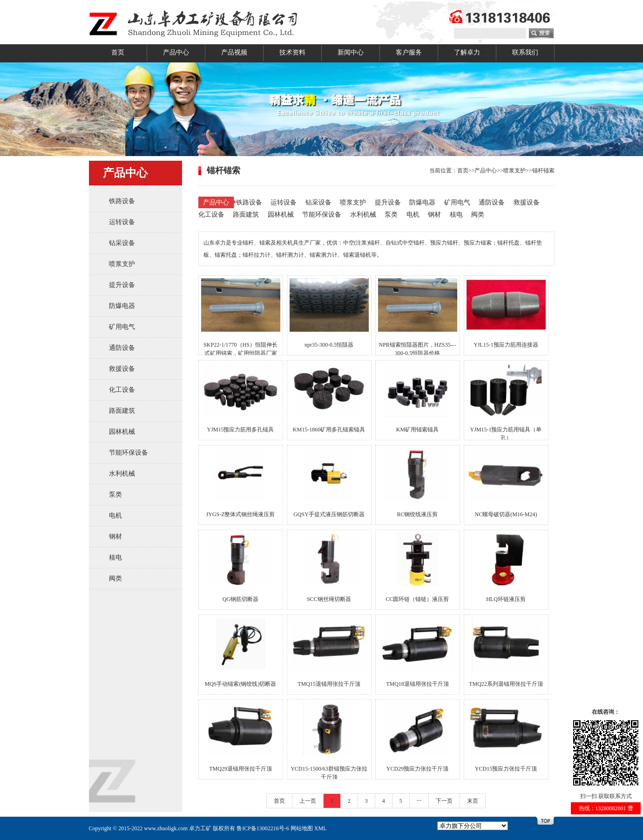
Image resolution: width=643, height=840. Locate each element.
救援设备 (122, 369)
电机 (115, 516)
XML (321, 828)
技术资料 (292, 52)
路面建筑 (122, 411)
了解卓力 (467, 52)
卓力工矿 (200, 828)
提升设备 (122, 285)
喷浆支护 (122, 264)
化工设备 (122, 390)
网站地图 (302, 828)
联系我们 (525, 52)
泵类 (115, 495)
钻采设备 (122, 243)
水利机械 (122, 474)
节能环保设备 (129, 453)
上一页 (308, 801)
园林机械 (122, 432)
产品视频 (234, 52)
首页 (118, 52)
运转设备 (122, 222)
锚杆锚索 (543, 171)
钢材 (115, 536)
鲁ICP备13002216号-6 (263, 828)
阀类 (115, 578)
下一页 (444, 801)
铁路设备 (122, 201)
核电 (115, 557)
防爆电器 (122, 306)
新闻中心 (351, 52)
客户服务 (409, 52)
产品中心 (176, 52)
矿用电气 (122, 327)
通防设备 (122, 348)
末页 (473, 801)
